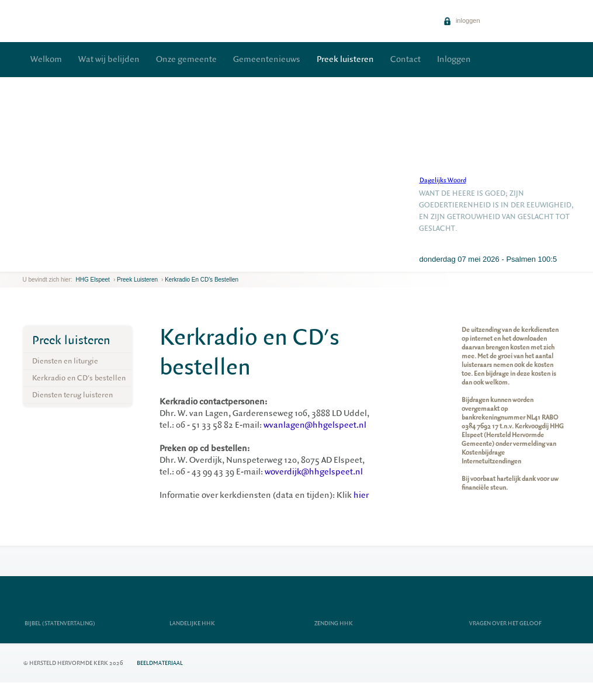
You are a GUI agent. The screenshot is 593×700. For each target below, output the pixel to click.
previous (26, 263)
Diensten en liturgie (65, 361)
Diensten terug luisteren (72, 395)
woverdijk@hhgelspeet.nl (314, 472)
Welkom (46, 59)
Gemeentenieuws (267, 59)
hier (361, 495)
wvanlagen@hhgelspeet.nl (315, 425)
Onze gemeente (186, 59)
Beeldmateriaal (160, 663)
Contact (405, 59)
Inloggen (454, 59)
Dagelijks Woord (443, 180)
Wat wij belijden (109, 59)
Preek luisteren (345, 59)
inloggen (462, 20)
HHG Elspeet (93, 280)
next (40, 263)
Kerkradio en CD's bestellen (202, 280)
